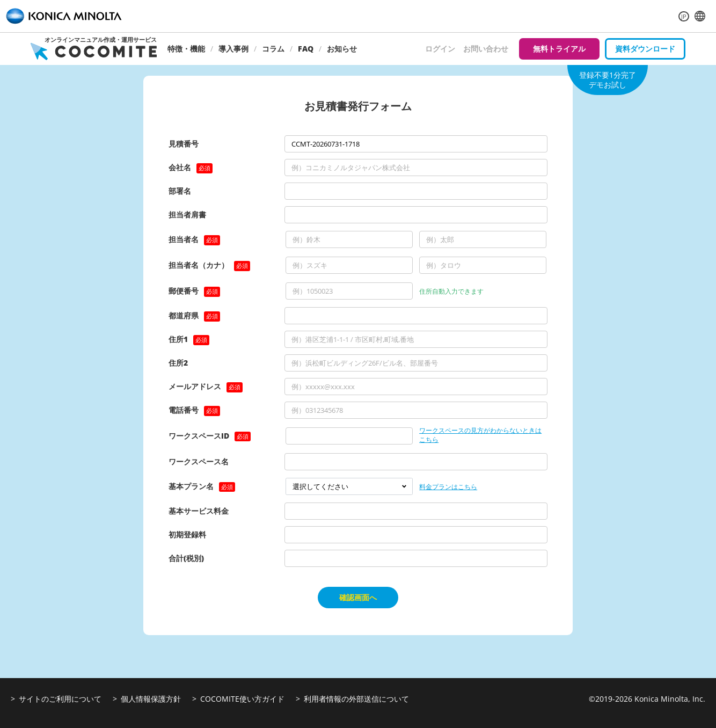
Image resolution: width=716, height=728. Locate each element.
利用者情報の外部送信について (356, 699)
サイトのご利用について (60, 699)
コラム (273, 49)
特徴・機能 (186, 49)
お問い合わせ (486, 49)
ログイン (440, 49)
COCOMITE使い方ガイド (242, 699)
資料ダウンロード (645, 49)
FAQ (306, 49)
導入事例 (233, 49)
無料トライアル (559, 49)
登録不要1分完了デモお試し (608, 80)
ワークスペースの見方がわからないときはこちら (480, 435)
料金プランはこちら (448, 487)
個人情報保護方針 (151, 699)
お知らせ (342, 49)
